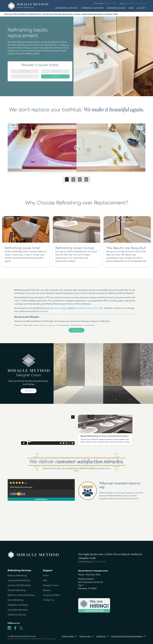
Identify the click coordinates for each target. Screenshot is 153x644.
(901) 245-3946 (98, 562)
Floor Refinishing (15, 600)
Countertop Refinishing (19, 580)
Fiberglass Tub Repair (18, 605)
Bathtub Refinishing (17, 576)
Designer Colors (51, 585)
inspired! (44, 311)
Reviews (47, 590)
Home (46, 576)
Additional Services (17, 615)
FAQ (45, 580)
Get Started (29, 391)
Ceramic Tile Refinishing (19, 585)
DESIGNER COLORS (116, 8)
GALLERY (141, 8)
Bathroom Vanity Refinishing (21, 595)
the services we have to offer (89, 308)
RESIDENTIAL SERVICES (67, 8)
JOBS (131, 8)
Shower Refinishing (17, 590)
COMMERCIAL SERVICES (92, 8)
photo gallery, (60, 308)
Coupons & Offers (51, 595)
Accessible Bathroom (18, 610)
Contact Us (48, 600)
